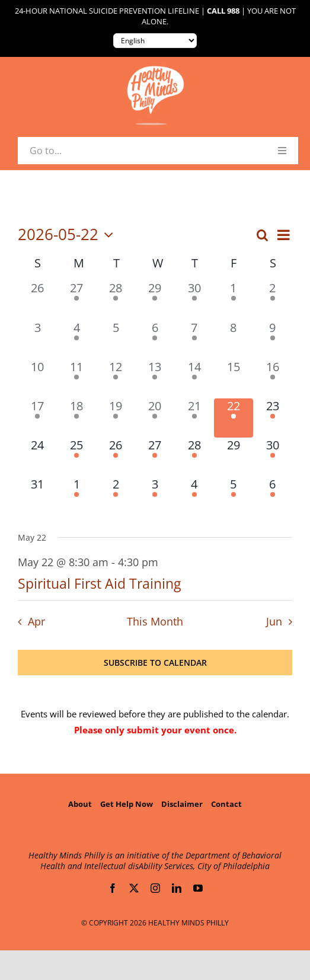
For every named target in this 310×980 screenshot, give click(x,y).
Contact (226, 804)
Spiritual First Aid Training (99, 583)
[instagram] (155, 888)
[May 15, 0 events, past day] (234, 379)
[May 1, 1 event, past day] (234, 300)
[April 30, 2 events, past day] (194, 300)
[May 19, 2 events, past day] (116, 418)
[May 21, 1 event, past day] (194, 418)
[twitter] (134, 888)
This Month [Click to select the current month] (155, 621)
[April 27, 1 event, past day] (76, 300)
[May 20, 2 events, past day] (155, 418)
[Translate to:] (155, 41)
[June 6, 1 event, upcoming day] (273, 496)
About (80, 804)
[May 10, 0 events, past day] (37, 379)
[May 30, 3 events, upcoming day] (273, 457)
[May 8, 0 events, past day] (234, 340)
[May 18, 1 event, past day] (76, 418)
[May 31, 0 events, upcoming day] (37, 496)
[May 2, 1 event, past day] (273, 300)
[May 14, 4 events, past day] (194, 379)
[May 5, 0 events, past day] (116, 340)
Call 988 (223, 11)
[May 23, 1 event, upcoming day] (273, 418)
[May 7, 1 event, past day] (194, 340)
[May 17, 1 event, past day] (37, 418)
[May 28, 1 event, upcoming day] (194, 457)
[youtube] (198, 888)
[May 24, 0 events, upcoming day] (37, 457)
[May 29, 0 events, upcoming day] (234, 457)
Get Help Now (127, 804)
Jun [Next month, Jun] (274, 621)
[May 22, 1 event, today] (234, 418)
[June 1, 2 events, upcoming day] (76, 496)
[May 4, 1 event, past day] (76, 340)
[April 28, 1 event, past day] (116, 300)
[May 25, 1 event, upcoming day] (76, 457)
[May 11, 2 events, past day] (76, 379)
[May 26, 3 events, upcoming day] (116, 457)
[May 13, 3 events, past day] (155, 379)
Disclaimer (182, 804)
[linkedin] (177, 888)
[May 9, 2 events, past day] (273, 340)
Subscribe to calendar (155, 663)
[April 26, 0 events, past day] (37, 300)
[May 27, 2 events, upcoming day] (155, 457)
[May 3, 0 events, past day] (37, 340)
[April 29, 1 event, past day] (155, 300)
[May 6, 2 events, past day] (155, 340)
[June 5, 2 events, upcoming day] (234, 496)
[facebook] (113, 888)
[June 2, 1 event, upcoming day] (116, 496)
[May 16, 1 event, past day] (273, 379)
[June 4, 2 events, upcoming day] (194, 496)
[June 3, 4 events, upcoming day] (155, 496)
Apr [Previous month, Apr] (36, 621)
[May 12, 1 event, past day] (116, 379)
